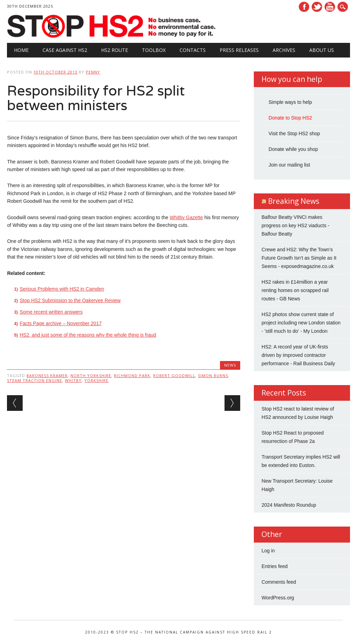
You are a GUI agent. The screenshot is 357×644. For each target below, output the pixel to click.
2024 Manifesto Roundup (289, 505)
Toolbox (154, 50)
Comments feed (279, 582)
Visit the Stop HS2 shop (294, 133)
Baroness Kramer (47, 375)
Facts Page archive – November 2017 (60, 323)
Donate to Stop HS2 (290, 118)
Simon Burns (213, 375)
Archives (284, 50)
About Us (322, 50)
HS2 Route (115, 50)
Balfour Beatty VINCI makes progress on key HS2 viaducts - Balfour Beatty (295, 225)
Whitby (73, 380)
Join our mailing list (289, 165)
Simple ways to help (290, 102)
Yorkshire (96, 380)
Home (21, 50)
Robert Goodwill (174, 375)
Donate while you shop (293, 149)
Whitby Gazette (187, 217)
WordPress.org (278, 598)
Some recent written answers (51, 312)
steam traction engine (35, 380)
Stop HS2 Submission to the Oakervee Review (70, 300)
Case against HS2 (65, 50)
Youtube (330, 7)
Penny (93, 72)
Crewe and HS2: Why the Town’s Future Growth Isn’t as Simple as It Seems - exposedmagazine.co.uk (299, 258)
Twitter (317, 7)
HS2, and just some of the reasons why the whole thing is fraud (88, 335)
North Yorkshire (91, 375)
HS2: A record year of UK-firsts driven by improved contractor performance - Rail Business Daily (298, 355)
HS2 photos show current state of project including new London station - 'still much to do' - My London (301, 323)
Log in (268, 551)
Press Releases (239, 50)
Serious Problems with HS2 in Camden (62, 289)
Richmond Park (132, 375)
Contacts (193, 50)
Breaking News (294, 201)
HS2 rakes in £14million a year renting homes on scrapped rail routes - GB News (295, 290)
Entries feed (275, 566)
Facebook (304, 7)
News (230, 365)
